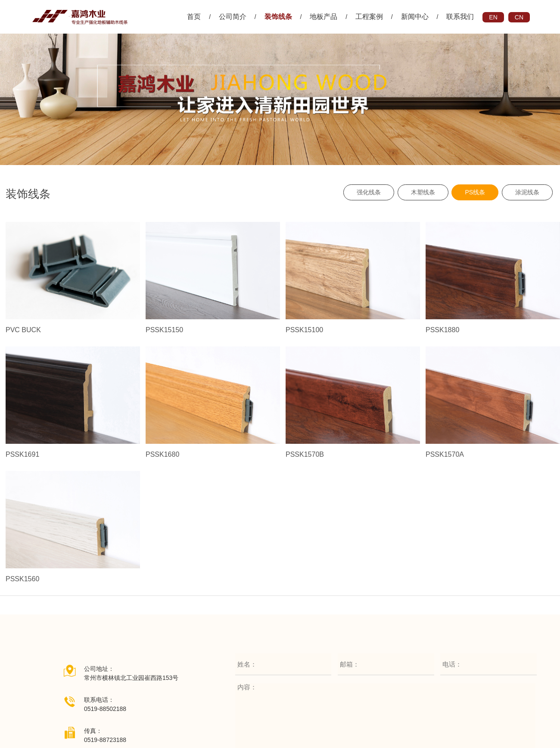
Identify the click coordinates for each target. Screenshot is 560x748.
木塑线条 (423, 192)
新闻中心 (415, 17)
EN (493, 17)
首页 (194, 17)
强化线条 (369, 192)
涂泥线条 (527, 192)
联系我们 (460, 17)
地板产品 (324, 17)
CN (519, 17)
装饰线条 (278, 17)
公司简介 (233, 17)
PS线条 (475, 192)
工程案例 (369, 17)
